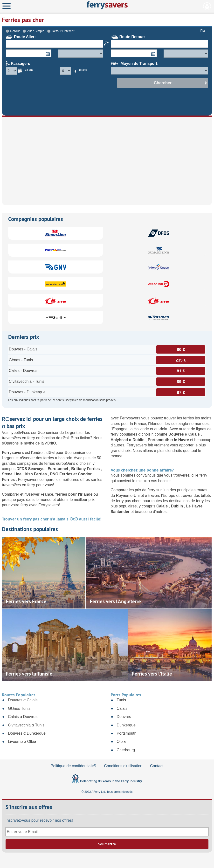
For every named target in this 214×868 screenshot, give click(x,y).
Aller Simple (36, 31)
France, (48, 494)
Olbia (121, 742)
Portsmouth (127, 733)
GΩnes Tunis (19, 708)
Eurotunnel (58, 469)
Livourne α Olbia (22, 742)
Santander (121, 512)
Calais (163, 506)
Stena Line (12, 474)
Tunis (121, 700)
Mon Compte (207, 6)
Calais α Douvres (23, 717)
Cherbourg (126, 750)
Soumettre (107, 844)
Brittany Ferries (86, 469)
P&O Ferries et (64, 474)
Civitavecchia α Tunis (26, 725)
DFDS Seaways (31, 469)
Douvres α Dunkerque (27, 733)
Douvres (124, 717)
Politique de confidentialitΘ (73, 766)
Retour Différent (63, 31)
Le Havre (195, 506)
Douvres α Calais (185, 434)
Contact (157, 766)
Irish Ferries (36, 474)
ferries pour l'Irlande (74, 494)
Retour (15, 31)
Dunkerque (126, 725)
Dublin (177, 506)
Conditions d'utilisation (123, 766)
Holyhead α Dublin (128, 440)
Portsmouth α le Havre (169, 440)
